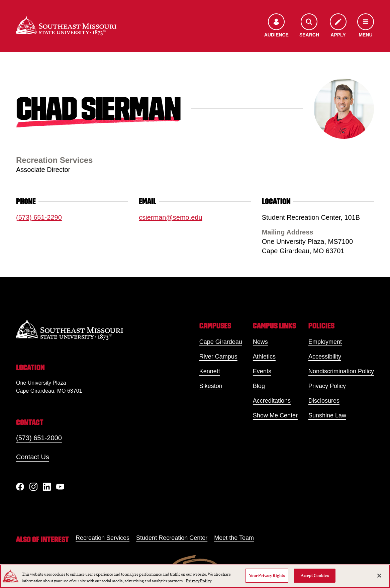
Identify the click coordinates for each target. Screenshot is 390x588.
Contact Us (33, 457)
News (260, 342)
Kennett (210, 371)
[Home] (66, 26)
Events (262, 371)
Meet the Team (234, 538)
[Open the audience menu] (276, 26)
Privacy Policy (327, 386)
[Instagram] (33, 487)
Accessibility (325, 357)
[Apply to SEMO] (338, 26)
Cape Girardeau (221, 342)
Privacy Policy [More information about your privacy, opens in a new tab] (199, 581)
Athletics (264, 357)
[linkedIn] (47, 487)
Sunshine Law (327, 415)
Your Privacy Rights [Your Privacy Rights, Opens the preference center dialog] (267, 575)
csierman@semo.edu (170, 217)
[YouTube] (60, 487)
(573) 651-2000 (39, 438)
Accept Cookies (315, 575)
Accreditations (272, 401)
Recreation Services (103, 538)
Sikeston (211, 386)
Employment (325, 342)
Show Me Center (275, 415)
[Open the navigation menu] (366, 26)
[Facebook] (20, 487)
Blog (259, 386)
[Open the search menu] (309, 26)
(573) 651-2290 (39, 217)
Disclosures (324, 401)
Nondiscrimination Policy (341, 371)
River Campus (218, 357)
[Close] (379, 576)
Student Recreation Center (172, 538)
